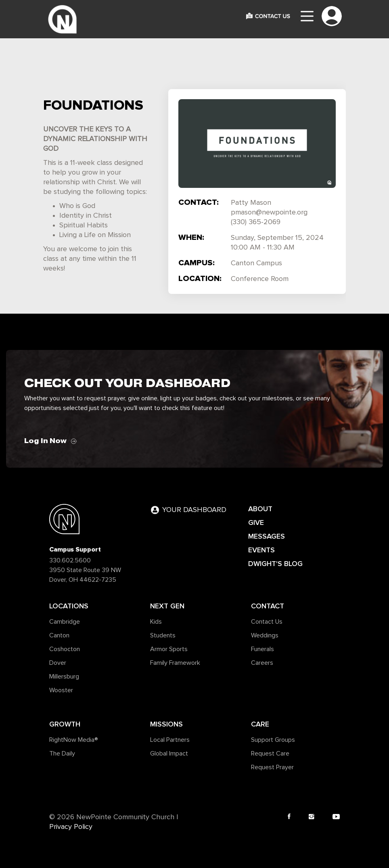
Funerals (262, 649)
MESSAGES (267, 536)
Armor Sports (169, 649)
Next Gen (167, 606)
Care (260, 724)
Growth (65, 724)
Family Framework (175, 663)
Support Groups (273, 740)
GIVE (256, 522)
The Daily (62, 754)
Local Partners (170, 740)
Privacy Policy (71, 827)
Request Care (270, 754)
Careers (262, 663)
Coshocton (65, 649)
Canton (59, 635)
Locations (69, 606)
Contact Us (267, 622)
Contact (268, 606)
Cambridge (65, 622)
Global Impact (169, 754)
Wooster (61, 690)
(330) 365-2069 (256, 222)
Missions (166, 724)
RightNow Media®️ (74, 740)
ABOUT (260, 509)
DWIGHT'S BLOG (275, 564)
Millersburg (64, 676)
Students (163, 635)
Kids (156, 622)
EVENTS (261, 550)
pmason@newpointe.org (269, 212)
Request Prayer (272, 767)
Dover (58, 663)
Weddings (265, 635)
